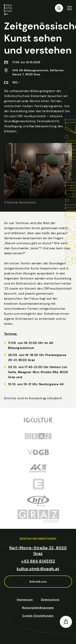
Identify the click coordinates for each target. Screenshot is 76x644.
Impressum (25, 600)
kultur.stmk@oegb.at (38, 569)
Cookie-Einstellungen (38, 616)
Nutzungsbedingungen (38, 608)
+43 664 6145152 (38, 561)
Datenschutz (50, 600)
